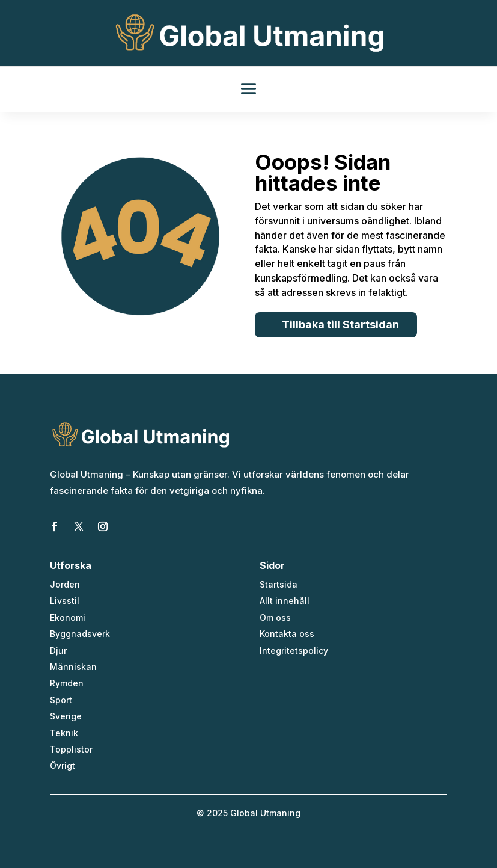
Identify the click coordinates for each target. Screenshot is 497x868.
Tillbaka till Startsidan (340, 325)
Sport (61, 700)
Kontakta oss (287, 634)
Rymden (67, 683)
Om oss (275, 617)
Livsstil (65, 601)
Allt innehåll (285, 601)
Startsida (279, 584)
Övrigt (63, 765)
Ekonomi (68, 617)
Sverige (66, 716)
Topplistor (71, 749)
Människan (73, 667)
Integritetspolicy (294, 651)
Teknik (64, 733)
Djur (58, 651)
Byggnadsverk (80, 634)
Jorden (65, 584)
